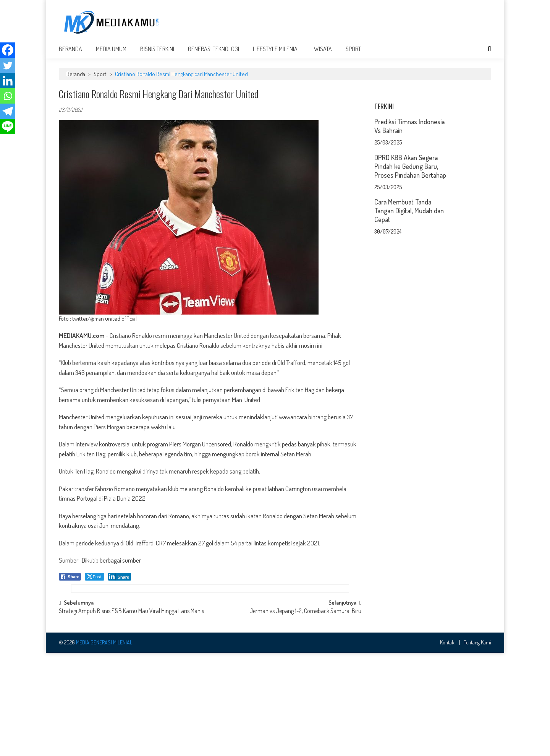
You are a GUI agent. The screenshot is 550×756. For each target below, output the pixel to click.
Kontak (447, 746)
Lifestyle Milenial (277, 54)
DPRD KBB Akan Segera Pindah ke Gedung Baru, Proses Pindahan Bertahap (410, 267)
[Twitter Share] (95, 582)
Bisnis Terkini (157, 54)
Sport (353, 54)
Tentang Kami (477, 746)
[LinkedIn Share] (120, 582)
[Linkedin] (8, 81)
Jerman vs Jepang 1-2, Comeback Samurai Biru (305, 715)
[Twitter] (8, 65)
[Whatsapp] (8, 96)
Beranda (70, 54)
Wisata (323, 54)
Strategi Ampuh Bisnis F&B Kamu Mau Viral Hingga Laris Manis (131, 715)
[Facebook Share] (70, 582)
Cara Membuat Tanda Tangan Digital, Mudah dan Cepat (409, 311)
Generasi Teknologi (214, 54)
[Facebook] (8, 50)
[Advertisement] (352, 22)
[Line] (8, 127)
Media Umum (111, 54)
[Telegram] (8, 111)
